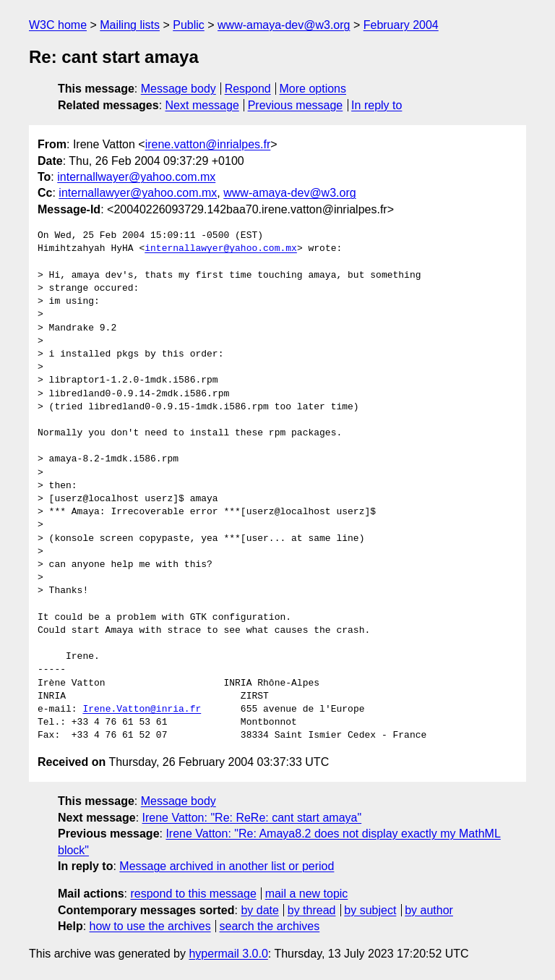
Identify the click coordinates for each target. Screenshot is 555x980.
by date (259, 910)
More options (313, 89)
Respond (248, 89)
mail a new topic (307, 894)
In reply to (377, 105)
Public (189, 25)
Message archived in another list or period (227, 866)
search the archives (270, 926)
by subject (370, 910)
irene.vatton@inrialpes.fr (208, 144)
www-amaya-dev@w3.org (284, 25)
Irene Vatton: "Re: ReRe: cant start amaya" (252, 818)
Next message (202, 105)
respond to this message (193, 894)
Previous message (296, 105)
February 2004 (401, 25)
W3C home (58, 25)
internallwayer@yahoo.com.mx (136, 177)
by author (429, 910)
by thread (312, 910)
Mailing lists (130, 25)
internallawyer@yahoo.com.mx (138, 193)
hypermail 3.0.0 (228, 954)
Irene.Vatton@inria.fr (142, 710)
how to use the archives (150, 926)
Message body (178, 89)
